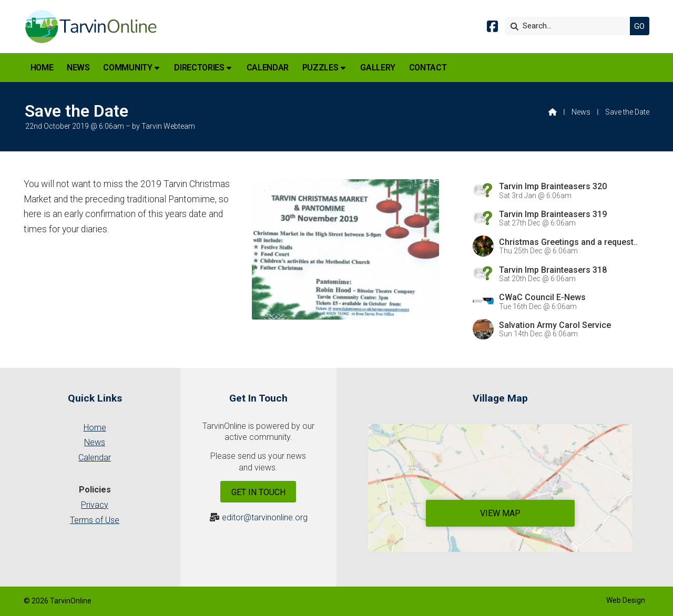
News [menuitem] (78, 68)
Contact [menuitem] (428, 68)
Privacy (95, 505)
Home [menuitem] (42, 68)
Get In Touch (258, 492)
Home (95, 428)
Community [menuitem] (128, 68)
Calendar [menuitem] (268, 68)
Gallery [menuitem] (378, 68)
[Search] (570, 26)
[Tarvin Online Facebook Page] (492, 28)
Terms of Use (95, 520)
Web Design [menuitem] (626, 600)
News (581, 112)
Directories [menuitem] (199, 68)
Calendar (95, 458)
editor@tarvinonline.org (265, 517)
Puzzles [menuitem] (320, 68)
